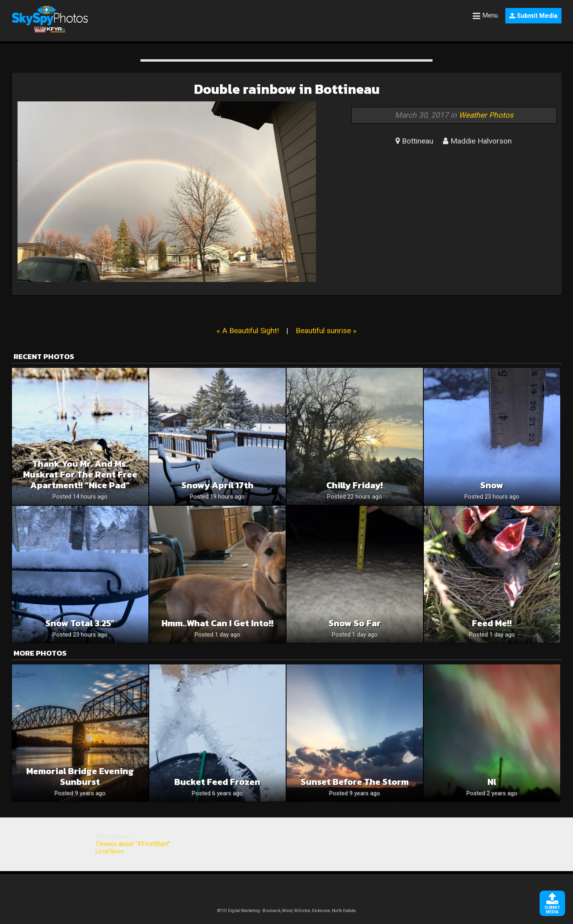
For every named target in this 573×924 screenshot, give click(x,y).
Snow (492, 485)
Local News (110, 851)
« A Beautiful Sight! (248, 331)
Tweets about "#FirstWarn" (133, 844)
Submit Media (533, 16)
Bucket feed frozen (217, 782)
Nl (492, 782)
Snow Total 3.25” (80, 623)
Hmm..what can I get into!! (217, 623)
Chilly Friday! (355, 485)
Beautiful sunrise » (326, 331)
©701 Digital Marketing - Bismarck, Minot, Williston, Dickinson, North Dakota (286, 911)
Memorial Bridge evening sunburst (80, 776)
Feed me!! (492, 623)
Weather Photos (486, 115)
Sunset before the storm (355, 782)
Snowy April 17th (217, 485)
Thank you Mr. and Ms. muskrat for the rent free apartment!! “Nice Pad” (80, 475)
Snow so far (355, 623)
